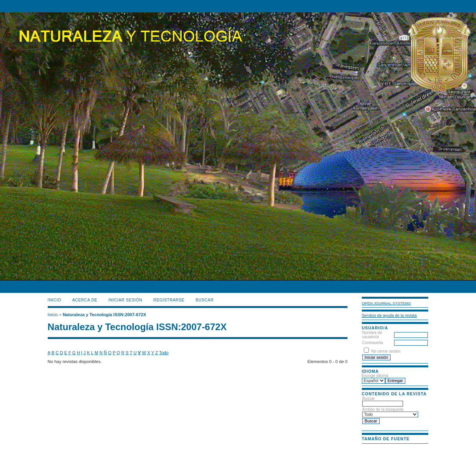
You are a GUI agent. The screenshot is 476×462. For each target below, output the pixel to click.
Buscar (383, 401)
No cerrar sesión (386, 351)
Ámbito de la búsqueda (390, 412)
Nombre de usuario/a (372, 335)
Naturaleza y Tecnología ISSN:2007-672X (104, 315)
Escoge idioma (375, 376)
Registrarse (169, 300)
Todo (164, 353)
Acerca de (85, 300)
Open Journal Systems (386, 303)
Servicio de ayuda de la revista (389, 316)
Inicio (55, 300)
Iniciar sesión (125, 300)
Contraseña (373, 343)
